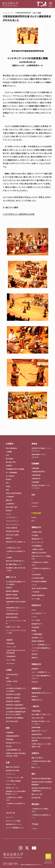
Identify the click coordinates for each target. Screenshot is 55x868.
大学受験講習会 (37, 546)
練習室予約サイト (37, 624)
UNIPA (34, 610)
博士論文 (9, 746)
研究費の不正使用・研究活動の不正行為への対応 (16, 755)
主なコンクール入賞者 (13, 821)
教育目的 (9, 510)
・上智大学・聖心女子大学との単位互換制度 (15, 652)
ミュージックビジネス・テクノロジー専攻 (16, 632)
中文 (33, 521)
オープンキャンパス (37, 542)
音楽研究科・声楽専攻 (13, 701)
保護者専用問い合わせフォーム (41, 693)
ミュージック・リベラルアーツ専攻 (16, 622)
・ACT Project (10, 663)
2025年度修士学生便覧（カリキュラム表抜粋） (16, 690)
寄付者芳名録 (36, 798)
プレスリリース (10, 774)
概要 (7, 678)
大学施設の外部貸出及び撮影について (41, 763)
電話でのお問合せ (37, 758)
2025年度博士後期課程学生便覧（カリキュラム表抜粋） (16, 713)
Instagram (35, 503)
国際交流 (9, 538)
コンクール (9, 817)
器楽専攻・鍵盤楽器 (13, 591)
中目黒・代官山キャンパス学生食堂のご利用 (41, 745)
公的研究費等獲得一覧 (13, 750)
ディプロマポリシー (12, 517)
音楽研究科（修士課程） (13, 694)
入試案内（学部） (37, 532)
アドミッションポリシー (13, 524)
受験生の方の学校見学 (39, 553)
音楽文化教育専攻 (12, 617)
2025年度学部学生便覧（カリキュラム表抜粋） (16, 583)
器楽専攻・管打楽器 (13, 598)
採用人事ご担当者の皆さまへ (15, 561)
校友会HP (35, 682)
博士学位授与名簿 (12, 721)
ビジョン (8, 514)
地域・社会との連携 (12, 535)
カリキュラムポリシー (12, 521)
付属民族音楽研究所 (12, 736)
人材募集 (9, 557)
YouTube (34, 506)
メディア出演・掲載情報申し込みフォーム (41, 649)
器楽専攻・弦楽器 (12, 595)
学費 (7, 490)
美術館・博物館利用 (38, 595)
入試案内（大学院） (12, 681)
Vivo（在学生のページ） (39, 613)
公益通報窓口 (10, 504)
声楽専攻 (9, 588)
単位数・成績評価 (11, 528)
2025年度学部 (36, 574)
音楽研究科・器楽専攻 (13, 698)
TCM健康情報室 (37, 634)
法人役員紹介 (10, 476)
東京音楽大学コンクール (14, 824)
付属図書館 (10, 732)
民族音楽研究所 (37, 734)
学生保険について (37, 638)
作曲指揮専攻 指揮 (12, 614)
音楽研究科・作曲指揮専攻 (14, 705)
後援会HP (35, 658)
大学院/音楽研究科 (12, 674)
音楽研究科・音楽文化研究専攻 (16, 708)
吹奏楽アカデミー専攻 (13, 627)
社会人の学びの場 (37, 718)
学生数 (8, 486)
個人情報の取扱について (14, 564)
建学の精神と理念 (12, 507)
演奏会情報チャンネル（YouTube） (39, 456)
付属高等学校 (36, 478)
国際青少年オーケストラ (39, 731)
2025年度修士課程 (38, 578)
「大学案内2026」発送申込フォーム (15, 553)
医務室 (34, 631)
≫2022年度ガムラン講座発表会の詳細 (19, 214)
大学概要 (9, 452)
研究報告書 (10, 739)
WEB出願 (35, 535)
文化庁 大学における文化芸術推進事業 (41, 739)
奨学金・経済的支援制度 (14, 493)
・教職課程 (9, 640)
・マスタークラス (11, 647)
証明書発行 (35, 669)
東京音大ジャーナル (12, 788)
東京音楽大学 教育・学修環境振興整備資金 (42, 783)
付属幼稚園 (35, 482)
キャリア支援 (36, 599)
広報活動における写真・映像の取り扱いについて (16, 793)
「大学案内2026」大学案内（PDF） (14, 799)
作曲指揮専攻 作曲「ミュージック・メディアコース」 (16, 609)
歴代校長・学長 (11, 462)
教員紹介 (9, 479)
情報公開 (9, 500)
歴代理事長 (10, 459)
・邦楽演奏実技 (11, 656)
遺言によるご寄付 (37, 794)
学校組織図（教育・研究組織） (15, 469)
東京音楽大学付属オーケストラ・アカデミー (41, 487)
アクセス (34, 829)
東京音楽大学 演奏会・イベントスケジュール (41, 450)
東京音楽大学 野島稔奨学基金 (41, 778)
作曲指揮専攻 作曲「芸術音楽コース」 (16, 603)
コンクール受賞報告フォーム (15, 828)
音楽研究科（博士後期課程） (15, 718)
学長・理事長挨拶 (11, 448)
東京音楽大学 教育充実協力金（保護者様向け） (41, 789)
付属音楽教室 (36, 475)
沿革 (7, 455)
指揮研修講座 (36, 727)
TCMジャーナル (11, 784)
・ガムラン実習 (10, 660)
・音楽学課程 (10, 643)
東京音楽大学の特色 (12, 531)
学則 (7, 483)
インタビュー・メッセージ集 (15, 777)
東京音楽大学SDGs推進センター (16, 543)
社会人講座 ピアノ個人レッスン (41, 714)
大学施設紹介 (10, 497)
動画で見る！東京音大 (13, 767)
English (34, 517)
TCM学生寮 (35, 592)
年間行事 (34, 654)
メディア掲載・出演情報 (13, 781)
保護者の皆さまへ (37, 700)
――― (8, 636)
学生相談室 (35, 627)
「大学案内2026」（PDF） (13, 548)
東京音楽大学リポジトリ (14, 743)
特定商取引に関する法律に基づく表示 (15, 569)
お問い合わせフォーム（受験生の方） (41, 557)
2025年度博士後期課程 (39, 581)
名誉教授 (9, 465)
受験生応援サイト (37, 539)
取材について (36, 767)
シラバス (8, 685)
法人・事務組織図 (11, 472)
